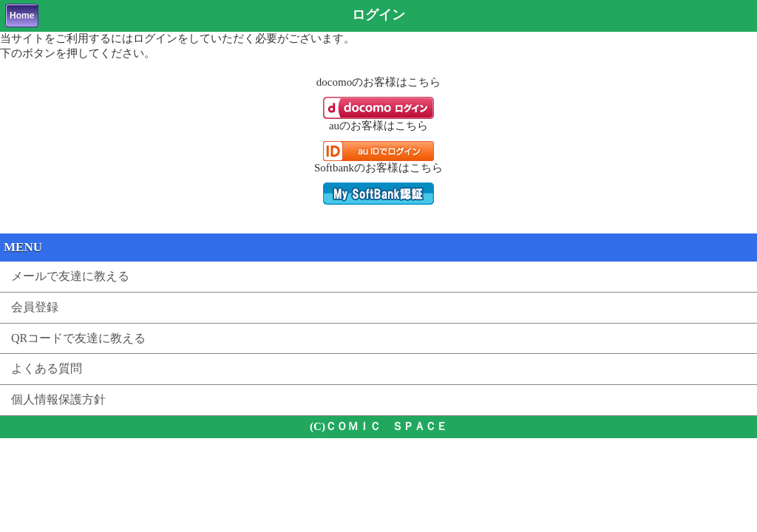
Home (22, 16)
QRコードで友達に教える (78, 338)
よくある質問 (47, 368)
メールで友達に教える (70, 276)
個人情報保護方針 (58, 399)
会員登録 (35, 307)
